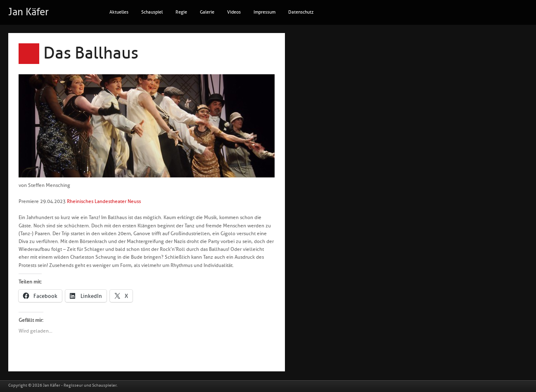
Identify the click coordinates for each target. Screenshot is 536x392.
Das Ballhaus (91, 53)
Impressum (264, 12)
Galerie (207, 12)
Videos (234, 12)
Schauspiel (152, 12)
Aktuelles (119, 12)
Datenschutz (301, 12)
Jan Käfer (28, 12)
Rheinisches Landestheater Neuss (104, 201)
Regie (181, 12)
